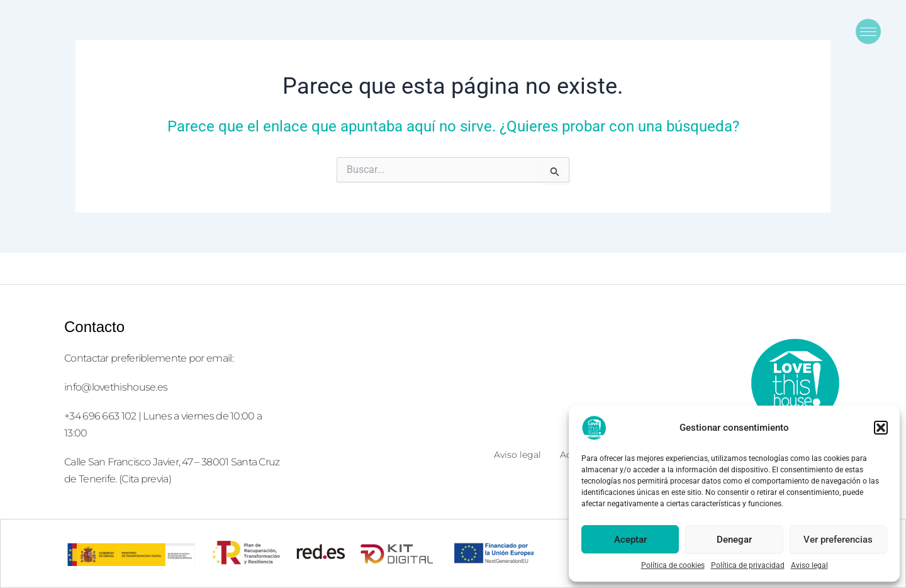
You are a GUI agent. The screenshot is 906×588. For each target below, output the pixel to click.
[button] (881, 428)
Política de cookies (673, 565)
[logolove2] (795, 382)
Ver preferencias (838, 540)
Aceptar (630, 540)
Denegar (734, 540)
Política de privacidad (748, 565)
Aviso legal (809, 565)
